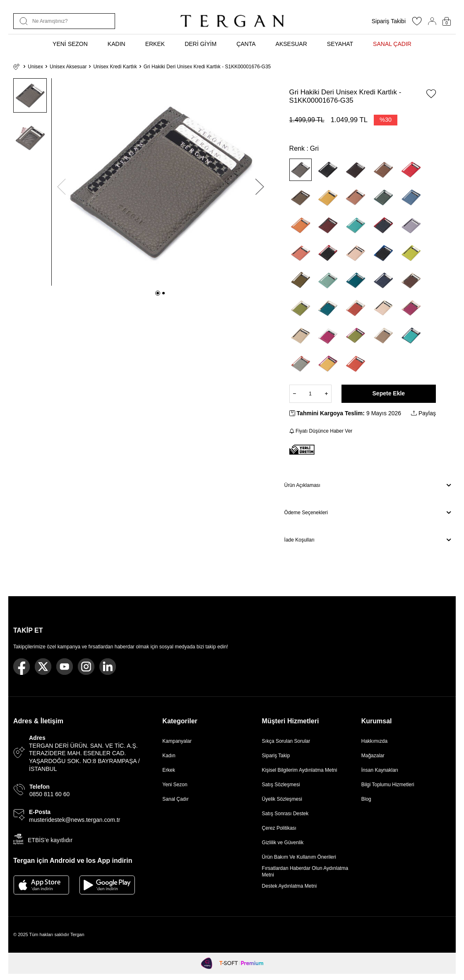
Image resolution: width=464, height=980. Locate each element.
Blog (366, 799)
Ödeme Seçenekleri (368, 513)
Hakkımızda (374, 741)
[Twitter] (43, 667)
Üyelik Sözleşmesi (282, 799)
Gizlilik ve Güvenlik (283, 843)
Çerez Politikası (279, 828)
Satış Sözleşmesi (281, 785)
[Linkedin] (108, 667)
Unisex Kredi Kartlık (115, 67)
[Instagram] (86, 667)
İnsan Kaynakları (380, 770)
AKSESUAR (291, 44)
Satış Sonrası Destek (285, 814)
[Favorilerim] (417, 24)
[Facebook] (22, 667)
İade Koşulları (368, 540)
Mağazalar (373, 756)
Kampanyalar (177, 741)
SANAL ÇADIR (392, 44)
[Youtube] (65, 667)
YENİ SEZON (70, 44)
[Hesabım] (432, 21)
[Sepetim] (447, 21)
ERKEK (155, 44)
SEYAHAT (340, 44)
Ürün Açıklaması (368, 485)
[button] (158, 293)
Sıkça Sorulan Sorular (286, 741)
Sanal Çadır (175, 799)
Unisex (35, 67)
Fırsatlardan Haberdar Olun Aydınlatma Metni (305, 872)
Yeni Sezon (175, 785)
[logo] (232, 21)
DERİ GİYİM (201, 44)
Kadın (169, 756)
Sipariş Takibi (389, 21)
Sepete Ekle (389, 393)
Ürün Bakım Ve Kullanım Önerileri (299, 857)
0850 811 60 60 (49, 794)
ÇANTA (246, 44)
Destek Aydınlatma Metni (290, 886)
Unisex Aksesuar (68, 67)
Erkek (169, 770)
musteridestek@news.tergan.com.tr (75, 820)
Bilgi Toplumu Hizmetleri (388, 785)
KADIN (117, 44)
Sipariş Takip (276, 756)
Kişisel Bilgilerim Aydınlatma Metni (301, 770)
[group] (160, 182)
